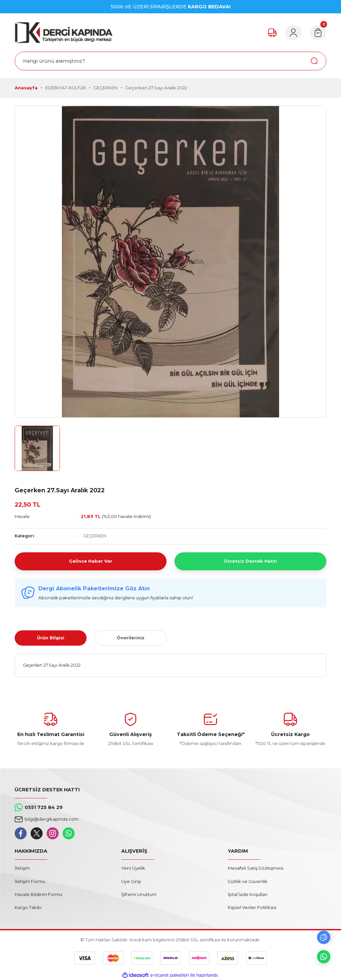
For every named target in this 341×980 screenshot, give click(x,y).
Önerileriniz (131, 638)
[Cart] (318, 33)
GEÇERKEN (95, 536)
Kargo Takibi (28, 907)
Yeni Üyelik (133, 868)
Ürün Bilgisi (51, 638)
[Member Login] (292, 33)
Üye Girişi (131, 881)
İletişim (22, 868)
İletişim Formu (30, 881)
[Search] (170, 61)
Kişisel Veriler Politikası (252, 907)
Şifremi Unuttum (139, 894)
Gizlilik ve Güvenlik (248, 881)
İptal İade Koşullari (248, 894)
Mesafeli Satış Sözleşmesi (256, 868)
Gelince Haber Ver (91, 561)
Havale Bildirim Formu (38, 894)
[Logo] (64, 32)
